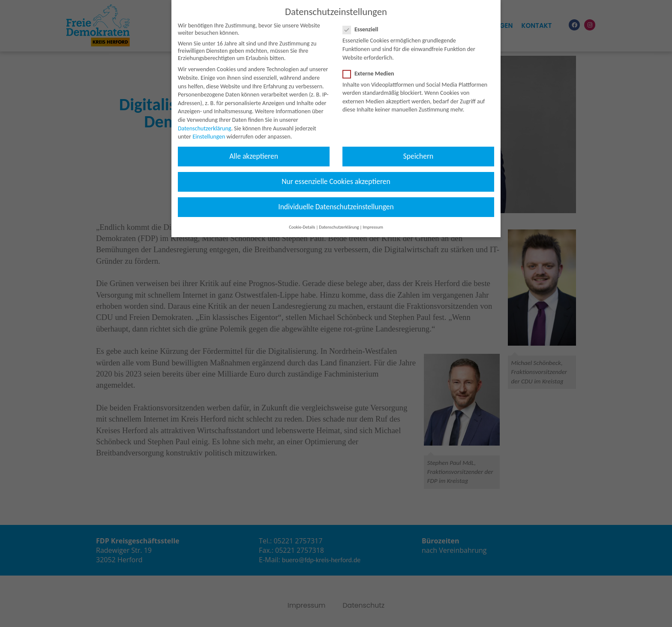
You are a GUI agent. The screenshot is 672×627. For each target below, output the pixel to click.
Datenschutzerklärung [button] (339, 219)
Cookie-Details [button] (302, 219)
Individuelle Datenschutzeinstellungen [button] (336, 199)
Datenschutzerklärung (204, 120)
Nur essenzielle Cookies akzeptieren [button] (336, 173)
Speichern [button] (418, 148)
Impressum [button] (373, 219)
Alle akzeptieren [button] (254, 148)
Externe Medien (371, 65)
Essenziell (363, 22)
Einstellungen (209, 128)
